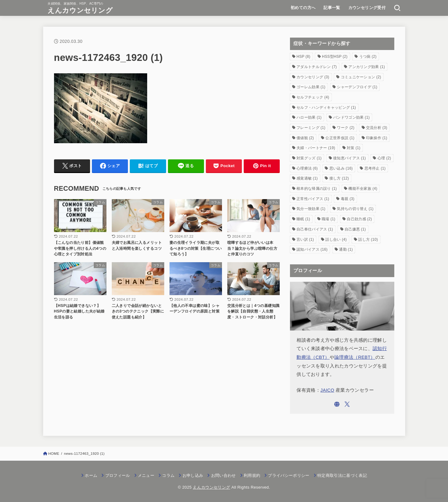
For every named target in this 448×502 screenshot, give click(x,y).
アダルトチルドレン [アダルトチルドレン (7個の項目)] (317, 67)
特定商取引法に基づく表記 (342, 475)
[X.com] (347, 404)
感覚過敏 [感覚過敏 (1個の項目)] (307, 178)
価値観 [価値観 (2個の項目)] (305, 138)
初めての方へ (303, 8)
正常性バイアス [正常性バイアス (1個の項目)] (313, 199)
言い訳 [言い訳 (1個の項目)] (305, 240)
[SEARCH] (397, 8)
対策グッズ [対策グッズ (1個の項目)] (309, 158)
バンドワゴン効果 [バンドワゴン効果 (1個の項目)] (351, 117)
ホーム (91, 475)
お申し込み (193, 475)
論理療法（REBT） (355, 357)
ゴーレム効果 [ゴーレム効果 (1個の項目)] (311, 87)
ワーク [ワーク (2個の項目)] (346, 128)
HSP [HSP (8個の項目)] (303, 57)
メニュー (146, 475)
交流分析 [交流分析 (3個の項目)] (377, 128)
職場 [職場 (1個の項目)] (328, 219)
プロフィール (118, 475)
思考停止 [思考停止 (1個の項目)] (375, 168)
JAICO (327, 390)
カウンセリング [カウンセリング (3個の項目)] (313, 77)
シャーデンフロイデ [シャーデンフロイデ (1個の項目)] (357, 87)
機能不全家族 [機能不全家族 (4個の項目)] (363, 189)
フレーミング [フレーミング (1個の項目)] (311, 128)
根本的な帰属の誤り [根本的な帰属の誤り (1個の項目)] (317, 189)
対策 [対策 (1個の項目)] (354, 148)
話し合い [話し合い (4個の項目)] (336, 240)
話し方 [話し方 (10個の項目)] (368, 240)
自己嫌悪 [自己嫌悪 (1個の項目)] (355, 229)
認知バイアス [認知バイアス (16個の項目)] (312, 249)
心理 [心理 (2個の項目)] (384, 158)
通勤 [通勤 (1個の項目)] (346, 249)
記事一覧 (332, 8)
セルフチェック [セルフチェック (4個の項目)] (313, 97)
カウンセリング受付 (367, 8)
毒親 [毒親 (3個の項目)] (348, 199)
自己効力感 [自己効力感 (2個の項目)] (359, 219)
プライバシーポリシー (289, 475)
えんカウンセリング (80, 10)
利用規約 (252, 475)
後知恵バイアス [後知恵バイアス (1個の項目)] (349, 158)
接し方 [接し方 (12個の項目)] (339, 178)
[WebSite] (337, 404)
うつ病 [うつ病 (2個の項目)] (368, 57)
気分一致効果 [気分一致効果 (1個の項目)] (311, 209)
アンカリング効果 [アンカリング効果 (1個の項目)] (367, 67)
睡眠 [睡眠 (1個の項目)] (303, 219)
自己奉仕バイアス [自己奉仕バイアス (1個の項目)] (315, 229)
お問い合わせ (224, 475)
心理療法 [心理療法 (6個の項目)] (307, 168)
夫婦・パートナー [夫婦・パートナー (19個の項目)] (316, 148)
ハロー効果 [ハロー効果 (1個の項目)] (309, 117)
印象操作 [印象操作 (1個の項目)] (377, 138)
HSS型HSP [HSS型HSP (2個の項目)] (335, 57)
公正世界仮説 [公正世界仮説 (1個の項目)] (340, 138)
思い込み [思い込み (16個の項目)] (341, 168)
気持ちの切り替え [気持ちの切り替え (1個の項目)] (355, 209)
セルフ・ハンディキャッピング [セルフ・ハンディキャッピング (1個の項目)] (326, 107)
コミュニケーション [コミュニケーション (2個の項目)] (361, 77)
